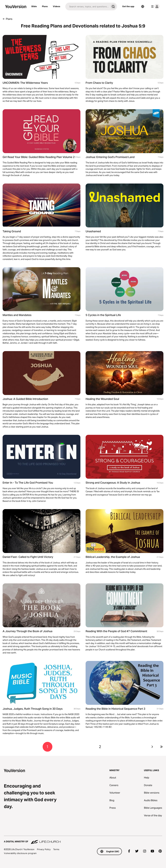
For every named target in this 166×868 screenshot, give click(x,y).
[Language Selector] (143, 7)
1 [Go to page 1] (47, 747)
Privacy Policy (44, 849)
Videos (56, 6)
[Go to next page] (152, 747)
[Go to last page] (161, 747)
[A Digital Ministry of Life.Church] (83, 840)
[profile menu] (155, 7)
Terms (56, 849)
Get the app (128, 6)
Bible (34, 6)
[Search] (87, 7)
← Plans (7, 19)
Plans (45, 6)
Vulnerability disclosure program (20, 853)
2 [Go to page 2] (100, 747)
